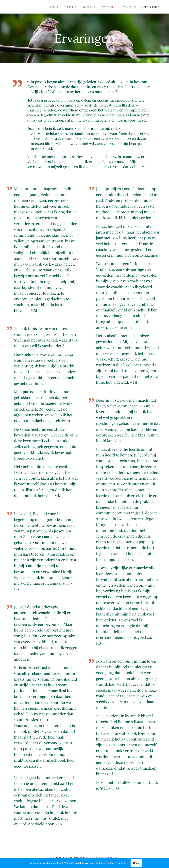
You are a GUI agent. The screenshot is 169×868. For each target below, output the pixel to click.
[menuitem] (54, 7)
